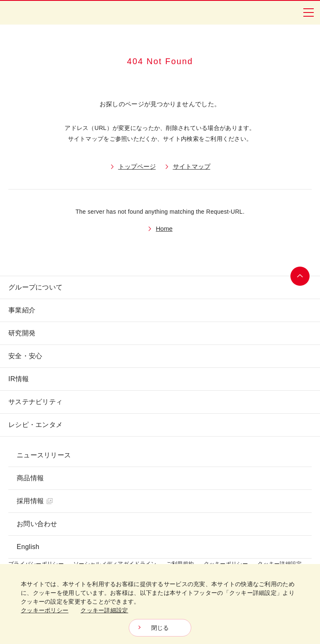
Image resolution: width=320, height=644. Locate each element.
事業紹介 (22, 310)
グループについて (35, 287)
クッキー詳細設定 (104, 610)
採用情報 (35, 501)
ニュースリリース (44, 455)
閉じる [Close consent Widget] (160, 628)
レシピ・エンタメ (35, 425)
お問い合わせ (37, 524)
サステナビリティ (35, 402)
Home (164, 228)
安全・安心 (25, 356)
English (28, 547)
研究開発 (22, 333)
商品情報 (30, 478)
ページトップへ (300, 276)
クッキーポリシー (45, 610)
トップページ (137, 166)
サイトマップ (192, 166)
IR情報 (19, 379)
